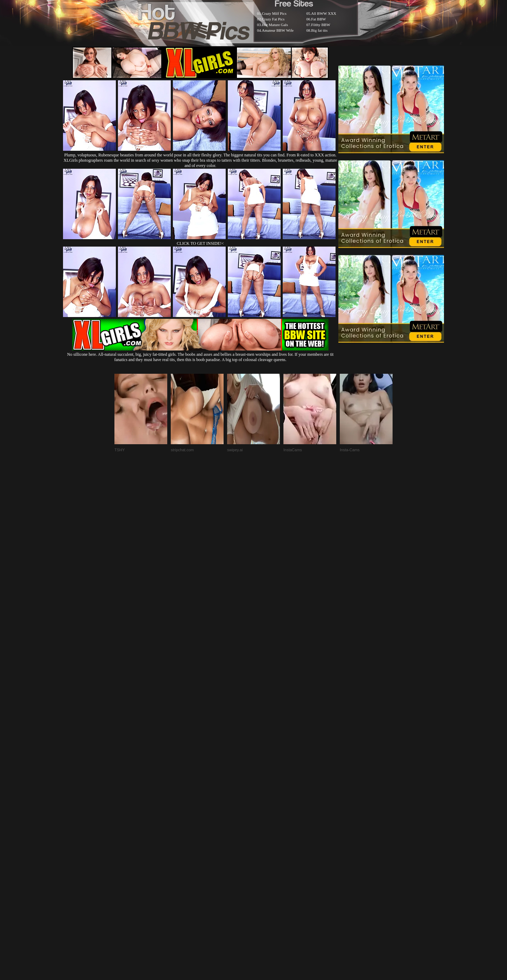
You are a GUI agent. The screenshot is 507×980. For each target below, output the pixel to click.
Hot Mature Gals (275, 25)
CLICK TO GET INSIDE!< (200, 243)
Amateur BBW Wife (278, 30)
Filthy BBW (321, 25)
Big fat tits (319, 30)
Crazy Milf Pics (274, 13)
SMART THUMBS (266, 809)
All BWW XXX (324, 13)
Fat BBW (319, 19)
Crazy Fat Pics (273, 19)
